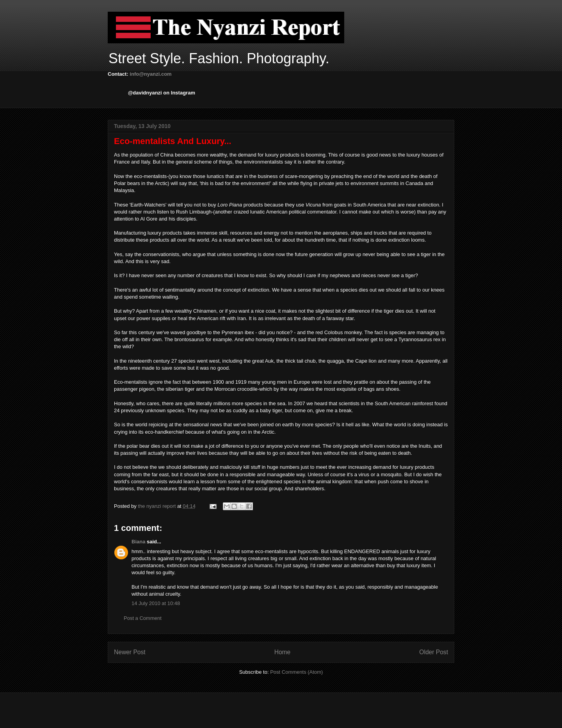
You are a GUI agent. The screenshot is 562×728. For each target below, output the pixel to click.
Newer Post (130, 652)
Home (283, 652)
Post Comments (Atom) (296, 672)
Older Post (434, 652)
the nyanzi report (157, 506)
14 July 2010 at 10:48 (156, 603)
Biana (138, 542)
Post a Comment (143, 618)
